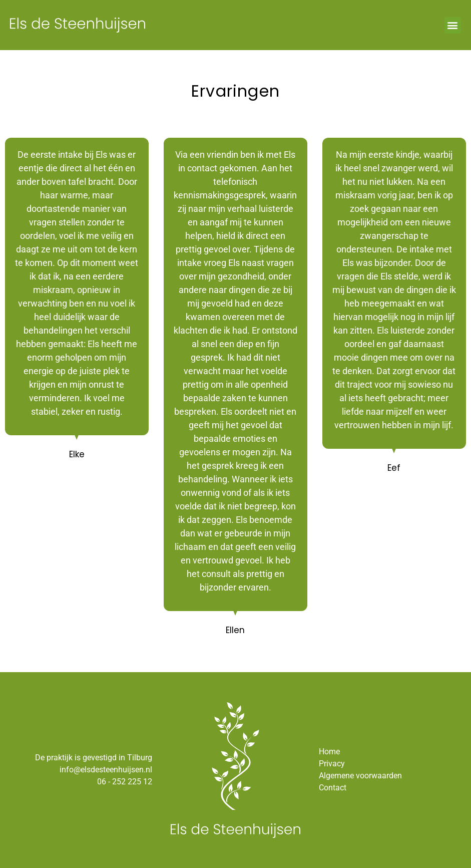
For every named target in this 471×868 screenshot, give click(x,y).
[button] (453, 25)
